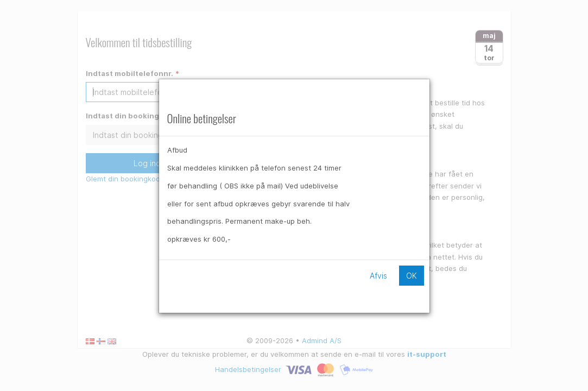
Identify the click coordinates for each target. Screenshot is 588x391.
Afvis (378, 276)
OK (412, 276)
